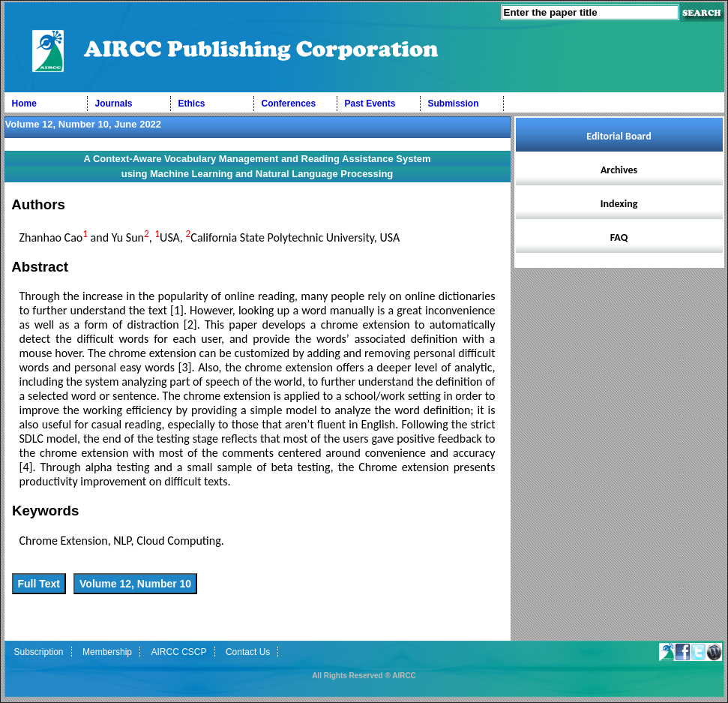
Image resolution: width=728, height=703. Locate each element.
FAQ (619, 237)
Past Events (370, 104)
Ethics (192, 104)
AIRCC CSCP (178, 652)
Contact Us (248, 652)
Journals (114, 104)
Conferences (289, 104)
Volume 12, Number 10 (135, 584)
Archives (619, 170)
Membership (107, 652)
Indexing (619, 204)
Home (24, 104)
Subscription (39, 652)
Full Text (39, 584)
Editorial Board (619, 136)
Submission (454, 104)
